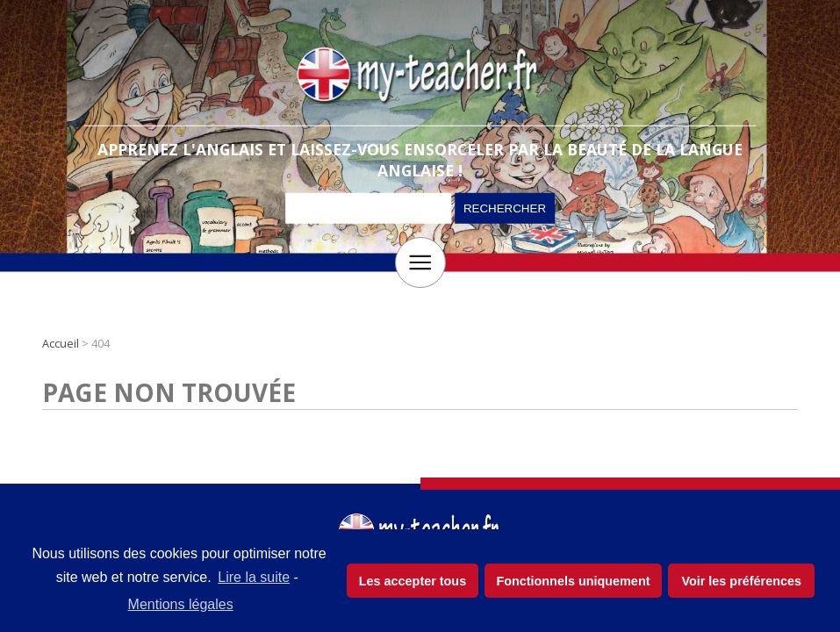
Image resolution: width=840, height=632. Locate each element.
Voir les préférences (741, 581)
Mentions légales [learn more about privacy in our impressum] (181, 604)
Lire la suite (254, 577)
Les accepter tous (413, 581)
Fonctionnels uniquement (573, 581)
